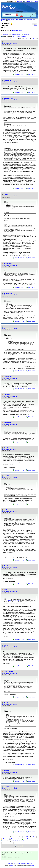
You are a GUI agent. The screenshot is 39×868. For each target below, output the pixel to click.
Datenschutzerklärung (19, 863)
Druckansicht (20, 846)
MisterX (7, 770)
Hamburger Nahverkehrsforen (15, 20)
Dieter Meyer (8, 293)
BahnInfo (32, 866)
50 (15, 36)
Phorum (12, 866)
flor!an (6, 194)
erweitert (35, 26)
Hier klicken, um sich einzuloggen (11, 857)
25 (13, 36)
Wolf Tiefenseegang (11, 787)
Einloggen (19, 1)
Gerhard (7, 645)
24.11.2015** (16, 601)
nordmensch (8, 42)
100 (18, 36)
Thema (3, 21)
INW (5, 590)
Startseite (4, 20)
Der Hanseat (8, 448)
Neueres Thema (7, 843)
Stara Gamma (9, 672)
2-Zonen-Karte (17, 30)
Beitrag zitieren (32, 74)
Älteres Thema (18, 843)
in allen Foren (23, 36)
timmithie (7, 395)
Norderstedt (8, 264)
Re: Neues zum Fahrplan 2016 (9, 44)
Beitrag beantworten (19, 74)
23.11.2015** (7, 601)
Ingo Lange (8, 80)
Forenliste (5, 34)
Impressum (9, 863)
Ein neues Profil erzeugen (32, 1)
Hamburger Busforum (28, 20)
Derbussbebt (8, 98)
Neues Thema (27, 34)
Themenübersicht (16, 34)
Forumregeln (30, 863)
